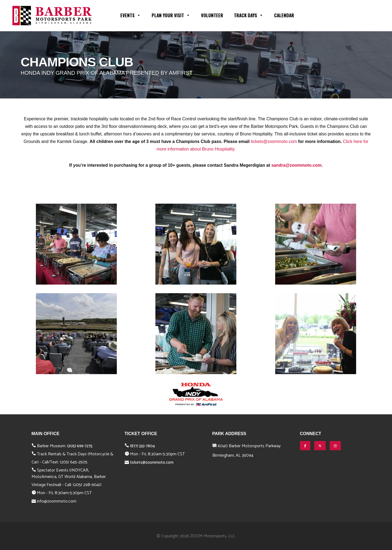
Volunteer (212, 15)
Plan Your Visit (171, 15)
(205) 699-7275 (80, 446)
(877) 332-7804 (142, 446)
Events (131, 15)
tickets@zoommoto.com (274, 141)
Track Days (249, 15)
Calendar (284, 15)
